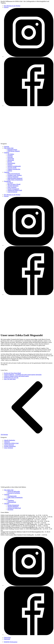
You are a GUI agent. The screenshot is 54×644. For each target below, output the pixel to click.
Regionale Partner (12, 150)
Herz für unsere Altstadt (14, 184)
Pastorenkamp (11, 163)
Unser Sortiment (12, 187)
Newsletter (10, 510)
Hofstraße (10, 157)
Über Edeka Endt (9, 148)
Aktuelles (7, 504)
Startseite (7, 147)
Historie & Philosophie (14, 491)
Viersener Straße (12, 168)
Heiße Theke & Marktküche (15, 180)
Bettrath (10, 162)
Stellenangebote (12, 502)
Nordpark (10, 156)
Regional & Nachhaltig (14, 493)
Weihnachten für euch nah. (11, 378)
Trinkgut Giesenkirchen (14, 169)
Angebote (7, 172)
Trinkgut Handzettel (13, 177)
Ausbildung (11, 501)
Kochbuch (10, 183)
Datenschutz (7, 638)
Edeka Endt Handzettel (14, 174)
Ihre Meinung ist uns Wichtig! (12, 6)
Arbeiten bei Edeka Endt (14, 508)
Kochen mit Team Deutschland (12, 373)
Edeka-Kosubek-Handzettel (15, 178)
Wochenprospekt (12, 496)
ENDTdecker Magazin (14, 151)
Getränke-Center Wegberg (14, 175)
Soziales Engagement (13, 189)
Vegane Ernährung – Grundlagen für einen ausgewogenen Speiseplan (23, 375)
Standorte (7, 153)
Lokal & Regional (12, 192)
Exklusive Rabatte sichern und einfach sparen (16, 376)
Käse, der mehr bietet (10, 379)
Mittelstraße (11, 160)
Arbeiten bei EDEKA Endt (15, 190)
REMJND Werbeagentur (11, 642)
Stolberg (10, 171)
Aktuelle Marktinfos (13, 186)
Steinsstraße (11, 159)
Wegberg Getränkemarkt (14, 166)
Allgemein (7, 442)
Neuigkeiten (7, 181)
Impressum (7, 639)
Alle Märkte (11, 154)
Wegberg (10, 165)
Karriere (6, 7)
